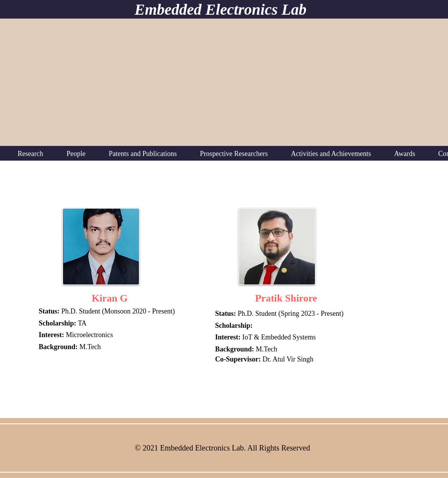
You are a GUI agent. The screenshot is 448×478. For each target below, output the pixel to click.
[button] (30, 154)
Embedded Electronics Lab (221, 9)
